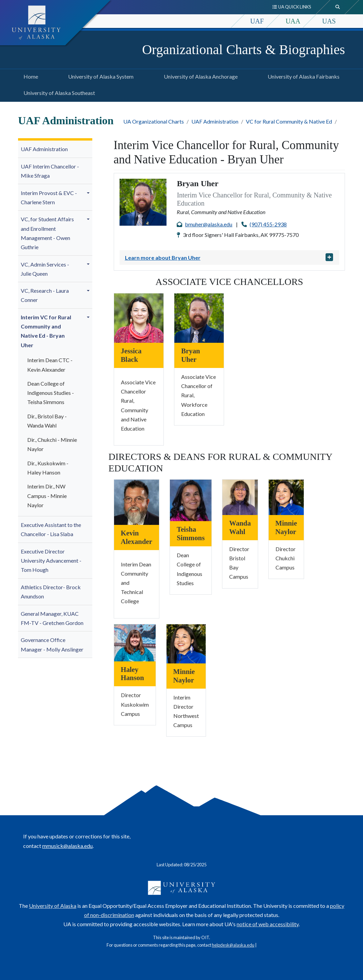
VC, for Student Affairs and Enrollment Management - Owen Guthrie (47, 233)
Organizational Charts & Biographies (243, 50)
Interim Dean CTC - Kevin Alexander (50, 365)
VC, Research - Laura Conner (45, 295)
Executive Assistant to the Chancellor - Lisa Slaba (51, 529)
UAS (329, 21)
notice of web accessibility (268, 924)
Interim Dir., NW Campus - (47, 495)
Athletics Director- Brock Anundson (51, 592)
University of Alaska (53, 906)
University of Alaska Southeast (58, 92)
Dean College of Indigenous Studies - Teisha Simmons (51, 393)
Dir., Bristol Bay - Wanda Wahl (47, 421)
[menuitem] (55, 149)
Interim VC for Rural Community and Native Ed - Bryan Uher (46, 331)
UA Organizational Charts (154, 121)
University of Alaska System (99, 76)
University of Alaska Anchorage (199, 76)
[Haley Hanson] (135, 642)
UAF (257, 21)
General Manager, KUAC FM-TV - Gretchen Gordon (52, 618)
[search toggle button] (338, 7)
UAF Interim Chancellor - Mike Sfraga (50, 171)
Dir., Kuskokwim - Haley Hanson (48, 468)
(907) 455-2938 (268, 224)
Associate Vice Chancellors (229, 282)
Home (29, 76)
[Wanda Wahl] (240, 496)
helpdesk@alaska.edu (233, 945)
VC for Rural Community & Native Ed (289, 121)
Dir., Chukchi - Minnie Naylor (52, 444)
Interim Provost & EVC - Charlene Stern (49, 197)
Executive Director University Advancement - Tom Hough (51, 560)
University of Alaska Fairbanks (302, 76)
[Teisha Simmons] (191, 500)
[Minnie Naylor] (286, 496)
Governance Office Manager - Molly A (52, 644)
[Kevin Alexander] (137, 502)
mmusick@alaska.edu (67, 846)
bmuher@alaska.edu (209, 224)
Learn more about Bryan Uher (163, 258)
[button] (89, 193)
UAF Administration (215, 121)
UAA (293, 21)
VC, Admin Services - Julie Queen (45, 269)
